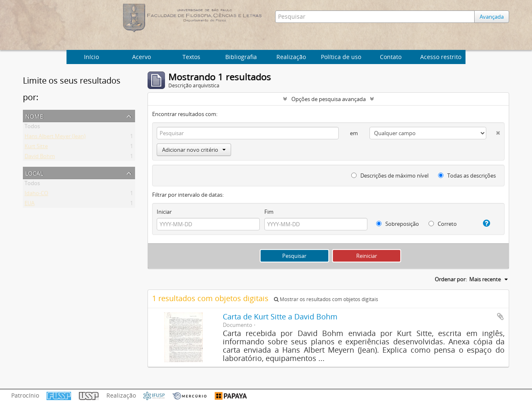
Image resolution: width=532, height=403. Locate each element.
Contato (391, 57)
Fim (269, 212)
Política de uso (341, 57)
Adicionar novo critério (194, 150)
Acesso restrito (441, 57)
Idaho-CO (36, 195)
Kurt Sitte (36, 148)
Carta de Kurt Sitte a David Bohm (280, 316)
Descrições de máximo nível (390, 176)
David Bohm (40, 158)
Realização (291, 57)
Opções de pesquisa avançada (329, 99)
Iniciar (164, 212)
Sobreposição (398, 224)
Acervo (142, 57)
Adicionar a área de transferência (500, 316)
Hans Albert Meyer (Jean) (55, 138)
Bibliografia (241, 57)
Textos (191, 57)
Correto (443, 224)
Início (91, 57)
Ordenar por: (451, 279)
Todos (32, 128)
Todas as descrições (467, 176)
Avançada (492, 17)
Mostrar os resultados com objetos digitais (326, 299)
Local (34, 172)
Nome (34, 115)
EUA (30, 205)
